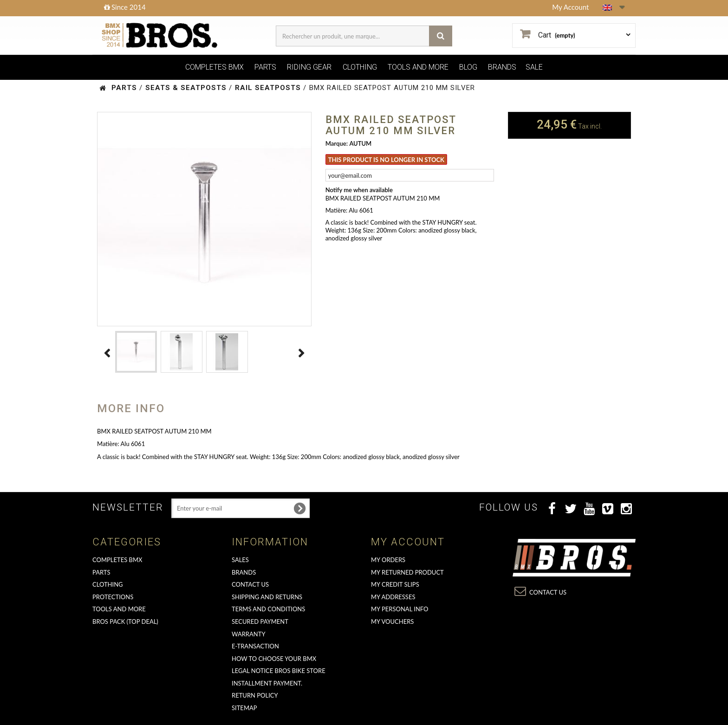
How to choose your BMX (274, 659)
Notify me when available (359, 190)
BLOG (468, 67)
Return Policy (255, 695)
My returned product (407, 572)
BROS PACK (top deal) (125, 621)
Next (302, 353)
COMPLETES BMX (214, 67)
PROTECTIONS (113, 597)
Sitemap (244, 708)
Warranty (249, 634)
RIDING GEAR (309, 67)
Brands (244, 572)
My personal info (400, 609)
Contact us (250, 584)
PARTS (265, 67)
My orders (388, 560)
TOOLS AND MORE (418, 67)
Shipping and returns (267, 597)
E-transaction (255, 646)
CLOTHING (360, 67)
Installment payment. (267, 683)
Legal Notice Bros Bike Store (279, 671)
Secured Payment (260, 621)
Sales (240, 560)
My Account (570, 7)
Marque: (337, 143)
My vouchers (392, 621)
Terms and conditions (268, 609)
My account (408, 542)
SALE (534, 67)
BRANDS (502, 67)
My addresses (393, 597)
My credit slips (395, 584)
